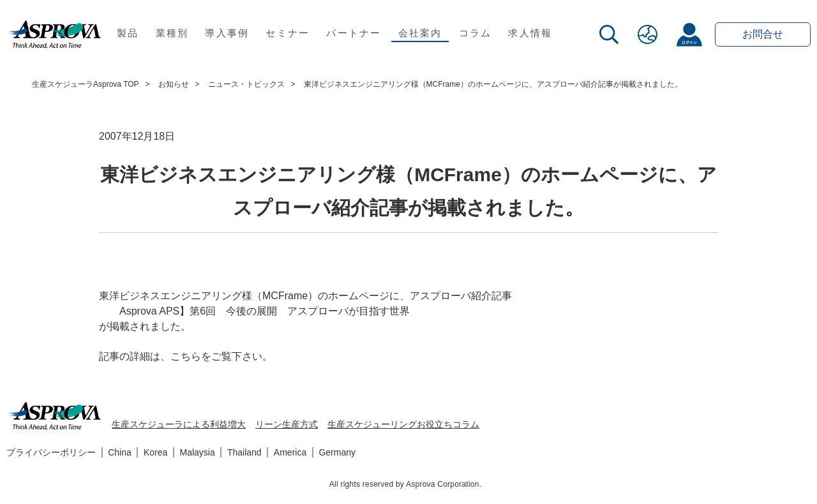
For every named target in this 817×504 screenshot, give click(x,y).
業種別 (172, 33)
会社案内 (420, 33)
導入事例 (227, 33)
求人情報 (530, 33)
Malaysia (198, 452)
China (120, 452)
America (290, 452)
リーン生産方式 (287, 424)
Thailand (244, 452)
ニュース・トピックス (246, 84)
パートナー (354, 33)
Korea (155, 452)
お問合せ (763, 34)
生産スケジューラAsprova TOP (86, 84)
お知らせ (174, 84)
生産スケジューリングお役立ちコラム (403, 424)
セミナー (288, 33)
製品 (128, 33)
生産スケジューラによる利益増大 (179, 424)
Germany (337, 452)
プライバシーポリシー (51, 452)
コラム (476, 33)
